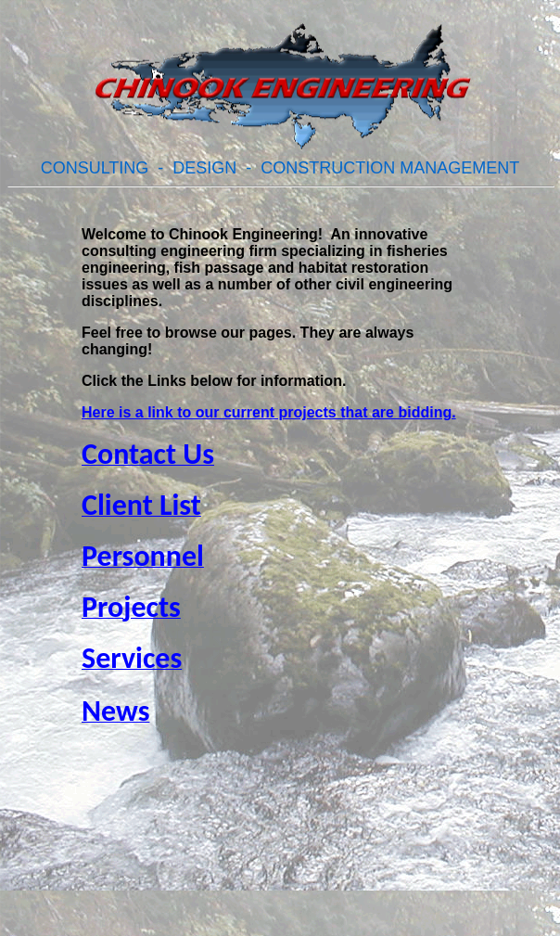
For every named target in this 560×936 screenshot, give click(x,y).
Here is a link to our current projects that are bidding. (269, 412)
